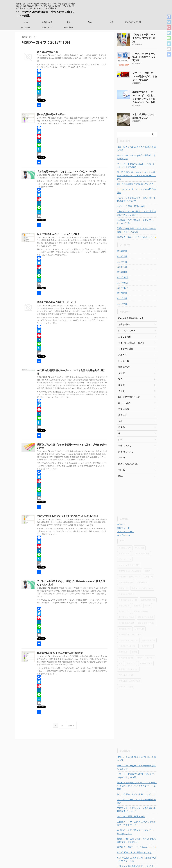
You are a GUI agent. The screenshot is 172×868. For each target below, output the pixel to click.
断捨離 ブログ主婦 (51, 452)
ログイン (121, 509)
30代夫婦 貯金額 (77, 584)
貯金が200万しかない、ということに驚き (57, 232)
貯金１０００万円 (82, 175)
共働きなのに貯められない (82, 116)
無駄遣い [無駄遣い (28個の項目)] (150, 642)
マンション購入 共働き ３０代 (85, 304)
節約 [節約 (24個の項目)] (121, 648)
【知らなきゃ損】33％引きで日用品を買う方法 (137, 141)
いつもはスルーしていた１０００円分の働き (136, 177)
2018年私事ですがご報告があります (132, 827)
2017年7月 (121, 288)
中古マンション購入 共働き (53, 306)
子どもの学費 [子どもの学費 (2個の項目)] (124, 590)
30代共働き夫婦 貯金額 (60, 584)
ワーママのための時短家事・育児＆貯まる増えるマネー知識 (86, 859)
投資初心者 (56, 175)
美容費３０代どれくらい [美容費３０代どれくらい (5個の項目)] (128, 654)
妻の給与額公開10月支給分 (50, 112)
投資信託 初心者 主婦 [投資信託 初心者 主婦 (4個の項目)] (127, 631)
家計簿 (100, 375)
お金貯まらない (57, 56)
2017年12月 (122, 262)
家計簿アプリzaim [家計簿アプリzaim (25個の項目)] (141, 596)
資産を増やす (92, 589)
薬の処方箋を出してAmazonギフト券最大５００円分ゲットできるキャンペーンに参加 (145, 94)
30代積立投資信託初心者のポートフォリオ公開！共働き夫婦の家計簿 (70, 368)
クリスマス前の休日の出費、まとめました (135, 841)
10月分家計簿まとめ (47, 52)
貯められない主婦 (92, 58)
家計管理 (101, 56)
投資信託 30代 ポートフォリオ (67, 377)
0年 (30, 37)
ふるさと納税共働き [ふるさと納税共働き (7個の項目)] (141, 538)
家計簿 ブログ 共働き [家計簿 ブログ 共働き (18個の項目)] (146, 607)
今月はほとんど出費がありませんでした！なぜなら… (137, 206)
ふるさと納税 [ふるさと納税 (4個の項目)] (124, 538)
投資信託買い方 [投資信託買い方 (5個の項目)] (146, 631)
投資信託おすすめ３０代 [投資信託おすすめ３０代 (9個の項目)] (128, 625)
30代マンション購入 (58, 649)
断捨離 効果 (63, 452)
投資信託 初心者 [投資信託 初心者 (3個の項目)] (149, 625)
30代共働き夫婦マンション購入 (89, 649)
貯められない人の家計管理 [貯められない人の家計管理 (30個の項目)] (129, 665)
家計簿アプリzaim (57, 312)
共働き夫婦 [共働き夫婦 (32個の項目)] (123, 573)
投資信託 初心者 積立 (86, 380)
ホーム (25, 22)
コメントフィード (124, 516)
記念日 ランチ (61, 520)
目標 (112, 22)
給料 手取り (51, 121)
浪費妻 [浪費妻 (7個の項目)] (140, 642)
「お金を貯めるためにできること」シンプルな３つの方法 (65, 169)
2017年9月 (121, 278)
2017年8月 (121, 283)
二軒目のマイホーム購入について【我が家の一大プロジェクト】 (137, 198)
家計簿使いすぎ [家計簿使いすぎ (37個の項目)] (125, 613)
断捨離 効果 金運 (74, 452)
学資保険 (97, 586)
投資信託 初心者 (55, 380)
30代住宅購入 (72, 649)
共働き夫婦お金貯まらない (73, 56)
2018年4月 (121, 246)
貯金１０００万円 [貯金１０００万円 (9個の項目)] (126, 671)
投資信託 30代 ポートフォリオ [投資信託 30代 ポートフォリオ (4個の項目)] (131, 619)
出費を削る (86, 517)
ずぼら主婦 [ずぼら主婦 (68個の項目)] (140, 532)
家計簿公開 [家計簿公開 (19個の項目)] (140, 613)
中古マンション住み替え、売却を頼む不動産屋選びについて (137, 184)
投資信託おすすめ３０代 (67, 58)
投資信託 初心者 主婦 (70, 380)
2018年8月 (121, 241)
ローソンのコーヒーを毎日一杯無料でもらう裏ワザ (137, 148)
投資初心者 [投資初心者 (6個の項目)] (123, 636)
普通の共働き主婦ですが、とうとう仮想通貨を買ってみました (137, 215)
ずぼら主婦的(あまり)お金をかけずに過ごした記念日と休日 (66, 511)
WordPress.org (123, 520)
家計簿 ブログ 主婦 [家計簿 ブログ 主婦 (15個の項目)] (146, 602)
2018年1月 (121, 257)
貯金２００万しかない (81, 241)
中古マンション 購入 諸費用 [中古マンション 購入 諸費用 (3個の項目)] (130, 555)
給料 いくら (98, 118)
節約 (66, 312)
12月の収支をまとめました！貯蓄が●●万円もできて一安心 (137, 834)
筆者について (47, 22)
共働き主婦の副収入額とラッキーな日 (55, 300)
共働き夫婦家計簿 (90, 56)
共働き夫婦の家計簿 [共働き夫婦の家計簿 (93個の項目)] (127, 579)
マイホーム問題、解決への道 (129, 191)
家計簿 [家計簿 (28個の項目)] (148, 590)
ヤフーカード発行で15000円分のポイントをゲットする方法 (145, 76)
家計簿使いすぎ (50, 377)
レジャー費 (25, 27)
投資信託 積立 (100, 380)
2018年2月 (121, 252)
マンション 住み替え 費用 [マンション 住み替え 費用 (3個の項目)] (129, 550)
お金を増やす (69, 27)
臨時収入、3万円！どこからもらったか (134, 222)
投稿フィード (123, 513)
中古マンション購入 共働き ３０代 (78, 306)
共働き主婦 (97, 116)
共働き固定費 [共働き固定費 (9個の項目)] (142, 567)
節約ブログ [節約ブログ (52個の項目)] (131, 648)
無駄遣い (101, 238)
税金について (47, 27)
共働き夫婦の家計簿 (82, 238)
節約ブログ (81, 58)
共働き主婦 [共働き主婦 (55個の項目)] (148, 561)
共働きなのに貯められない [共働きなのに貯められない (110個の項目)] (129, 561)
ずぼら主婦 (67, 116)
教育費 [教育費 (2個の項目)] (134, 636)
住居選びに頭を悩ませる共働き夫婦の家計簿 (58, 645)
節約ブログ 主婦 (47, 455)
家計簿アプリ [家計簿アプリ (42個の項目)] (124, 596)
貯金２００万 (67, 241)
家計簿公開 (53, 58)
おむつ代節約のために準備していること (134, 172)
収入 (90, 22)
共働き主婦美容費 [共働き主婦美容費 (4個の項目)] (126, 567)
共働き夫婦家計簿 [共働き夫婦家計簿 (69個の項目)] (148, 584)
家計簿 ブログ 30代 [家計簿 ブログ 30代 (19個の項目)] (126, 602)
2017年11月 (122, 267)
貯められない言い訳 (133, 22)
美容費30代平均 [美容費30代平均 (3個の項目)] (146, 648)
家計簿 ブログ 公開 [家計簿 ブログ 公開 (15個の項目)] (126, 607)
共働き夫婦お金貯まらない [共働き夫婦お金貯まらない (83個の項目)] (142, 573)
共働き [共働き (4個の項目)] (148, 555)
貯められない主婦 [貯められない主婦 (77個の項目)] (126, 660)
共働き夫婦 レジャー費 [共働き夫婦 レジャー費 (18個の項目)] (128, 584)
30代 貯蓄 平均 (58, 235)
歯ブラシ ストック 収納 (90, 452)
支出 (69, 22)
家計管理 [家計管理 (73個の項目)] (137, 590)
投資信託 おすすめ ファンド (90, 377)
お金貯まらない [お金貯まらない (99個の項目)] (125, 532)
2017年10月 (122, 273)
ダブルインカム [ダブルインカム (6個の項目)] (125, 544)
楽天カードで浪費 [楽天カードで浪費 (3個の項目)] (126, 642)
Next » (71, 717)
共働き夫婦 (50, 238)
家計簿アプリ (87, 118)
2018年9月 (121, 236)
